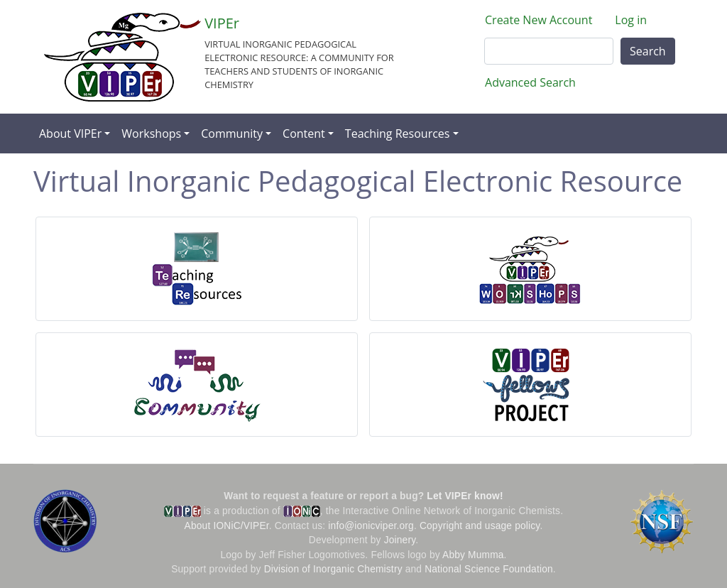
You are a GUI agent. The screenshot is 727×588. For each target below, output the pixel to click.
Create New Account (539, 20)
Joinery (400, 540)
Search (648, 51)
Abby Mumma (473, 555)
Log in (631, 20)
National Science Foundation (489, 569)
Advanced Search (530, 82)
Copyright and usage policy (480, 526)
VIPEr (222, 23)
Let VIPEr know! (465, 496)
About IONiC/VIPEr (227, 526)
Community (232, 134)
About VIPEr (70, 134)
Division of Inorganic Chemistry (333, 569)
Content (304, 134)
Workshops (151, 134)
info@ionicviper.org (371, 526)
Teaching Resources (398, 134)
